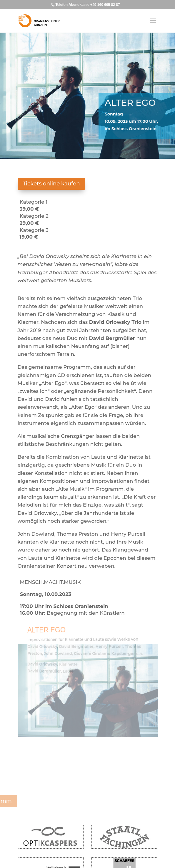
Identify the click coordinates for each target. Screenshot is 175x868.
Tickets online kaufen (51, 184)
